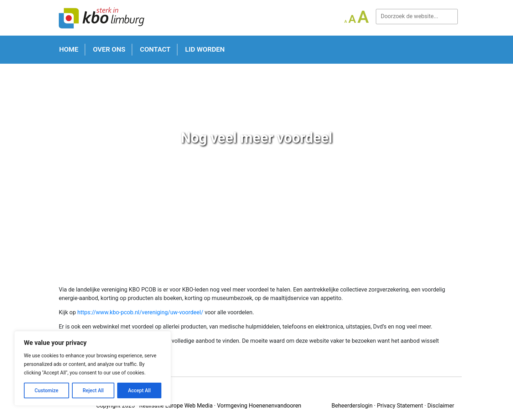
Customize (46, 390)
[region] (93, 368)
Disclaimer (441, 406)
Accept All (139, 390)
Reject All (93, 390)
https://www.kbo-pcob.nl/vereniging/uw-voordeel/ (140, 312)
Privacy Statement (400, 406)
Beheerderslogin (352, 406)
